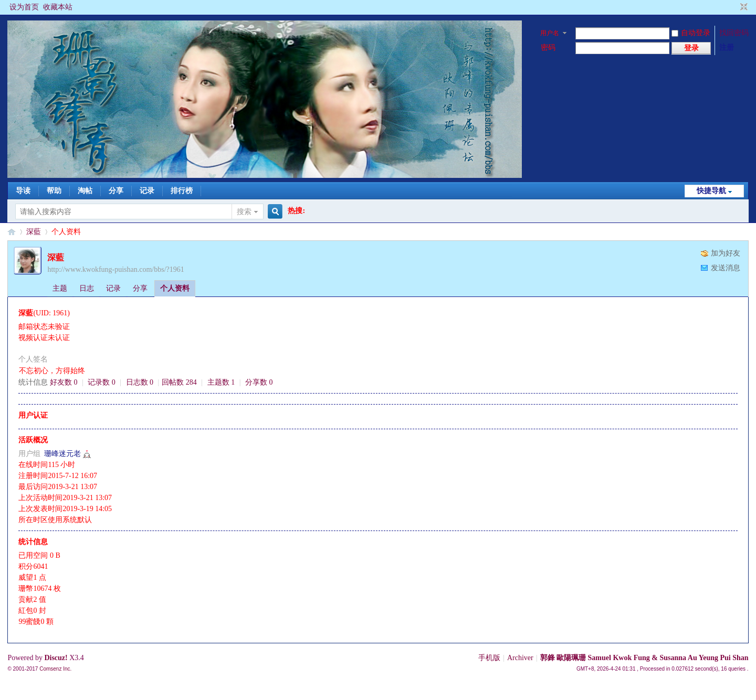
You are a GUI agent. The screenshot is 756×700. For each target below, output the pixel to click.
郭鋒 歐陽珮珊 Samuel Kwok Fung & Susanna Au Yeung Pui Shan (644, 658)
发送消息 (726, 268)
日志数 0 (140, 382)
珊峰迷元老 (62, 454)
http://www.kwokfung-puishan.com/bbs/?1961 (115, 269)
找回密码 (734, 33)
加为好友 (726, 253)
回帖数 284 (179, 382)
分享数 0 (259, 382)
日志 (87, 288)
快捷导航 (711, 191)
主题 (60, 288)
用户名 (550, 33)
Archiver (520, 658)
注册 (727, 47)
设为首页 (24, 7)
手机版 (489, 658)
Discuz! (56, 658)
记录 (147, 191)
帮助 (54, 191)
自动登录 (691, 33)
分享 (116, 191)
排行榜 (182, 191)
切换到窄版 (743, 7)
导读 (23, 191)
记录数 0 (102, 382)
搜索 (244, 212)
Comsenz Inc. (55, 669)
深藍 (34, 232)
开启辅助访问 (734, 7)
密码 (548, 47)
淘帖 (85, 191)
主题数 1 (221, 382)
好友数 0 (64, 382)
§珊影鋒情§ (12, 232)
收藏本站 (58, 7)
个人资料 (175, 288)
